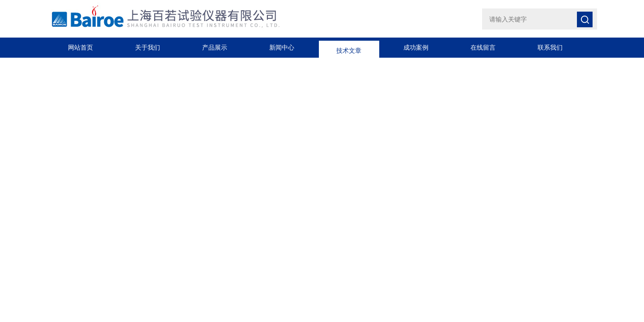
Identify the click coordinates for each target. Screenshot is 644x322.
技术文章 (349, 47)
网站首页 (80, 47)
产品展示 (215, 47)
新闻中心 (282, 47)
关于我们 (148, 47)
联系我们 (550, 47)
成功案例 (416, 47)
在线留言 (483, 47)
